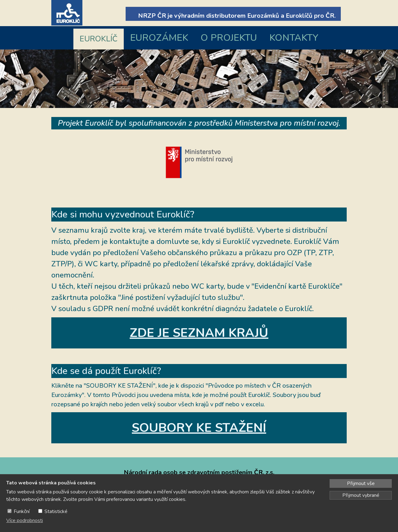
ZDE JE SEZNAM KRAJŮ (199, 333)
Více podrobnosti (25, 520)
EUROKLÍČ (99, 39)
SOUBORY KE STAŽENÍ (199, 428)
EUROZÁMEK (159, 38)
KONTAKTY (294, 38)
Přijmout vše (361, 483)
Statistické (56, 511)
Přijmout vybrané (361, 495)
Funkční (22, 511)
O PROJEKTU (229, 38)
